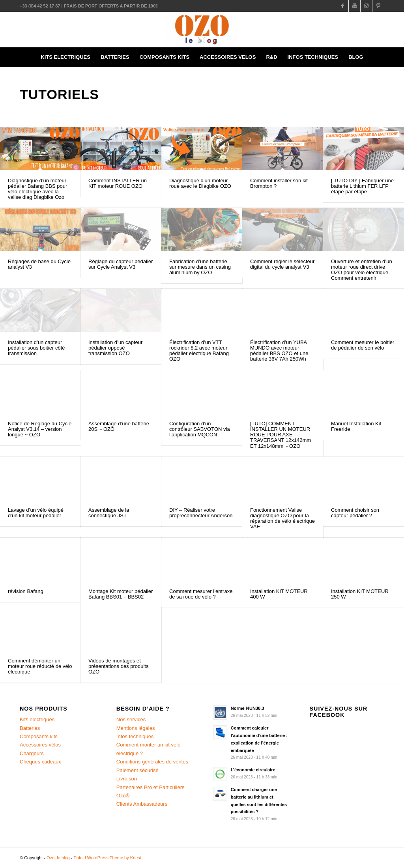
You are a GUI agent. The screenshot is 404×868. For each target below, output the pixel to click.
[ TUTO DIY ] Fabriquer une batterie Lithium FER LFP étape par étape (362, 186)
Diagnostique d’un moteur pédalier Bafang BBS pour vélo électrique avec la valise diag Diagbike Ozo (37, 189)
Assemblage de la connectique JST (109, 513)
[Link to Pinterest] (378, 6)
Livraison (127, 779)
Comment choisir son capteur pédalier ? (355, 513)
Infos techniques (135, 736)
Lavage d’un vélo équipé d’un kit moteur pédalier (36, 513)
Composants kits (39, 736)
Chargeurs (32, 753)
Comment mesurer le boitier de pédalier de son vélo (363, 345)
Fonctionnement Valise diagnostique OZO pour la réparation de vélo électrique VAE (282, 518)
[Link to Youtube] (354, 6)
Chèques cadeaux (40, 762)
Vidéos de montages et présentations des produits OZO (118, 666)
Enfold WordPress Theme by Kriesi (108, 858)
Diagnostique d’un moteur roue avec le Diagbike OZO (200, 183)
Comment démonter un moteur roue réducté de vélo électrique (40, 666)
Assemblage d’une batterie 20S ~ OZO (119, 426)
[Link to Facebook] (343, 6)
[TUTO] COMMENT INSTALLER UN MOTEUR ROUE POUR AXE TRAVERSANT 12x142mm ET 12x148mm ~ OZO (281, 435)
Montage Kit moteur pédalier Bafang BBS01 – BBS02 (121, 594)
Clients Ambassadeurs (142, 804)
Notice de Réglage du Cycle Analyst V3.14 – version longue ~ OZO (40, 429)
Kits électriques (37, 719)
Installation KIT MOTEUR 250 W (360, 594)
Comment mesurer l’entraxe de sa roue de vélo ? (201, 594)
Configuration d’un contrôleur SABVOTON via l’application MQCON (200, 429)
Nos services (131, 719)
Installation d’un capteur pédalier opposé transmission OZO (115, 348)
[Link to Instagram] (366, 6)
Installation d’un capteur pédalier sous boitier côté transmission (36, 348)
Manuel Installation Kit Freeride (356, 426)
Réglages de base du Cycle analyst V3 (39, 264)
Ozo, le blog (58, 858)
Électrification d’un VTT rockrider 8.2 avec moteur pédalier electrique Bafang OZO (199, 351)
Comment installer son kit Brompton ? (279, 183)
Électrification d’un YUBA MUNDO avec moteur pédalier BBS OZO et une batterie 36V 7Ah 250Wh (279, 351)
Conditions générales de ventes (152, 762)
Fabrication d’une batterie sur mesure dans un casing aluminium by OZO (200, 267)
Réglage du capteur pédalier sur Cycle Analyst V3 (121, 264)
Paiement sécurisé (137, 770)
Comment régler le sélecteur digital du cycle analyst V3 (282, 264)
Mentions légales (136, 728)
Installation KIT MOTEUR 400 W (279, 594)
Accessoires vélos (40, 745)
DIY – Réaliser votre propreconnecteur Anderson (201, 513)
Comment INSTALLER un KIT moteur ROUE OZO (118, 183)
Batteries (30, 728)
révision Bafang (26, 591)
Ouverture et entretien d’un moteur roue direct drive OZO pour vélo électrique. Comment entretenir (362, 270)
